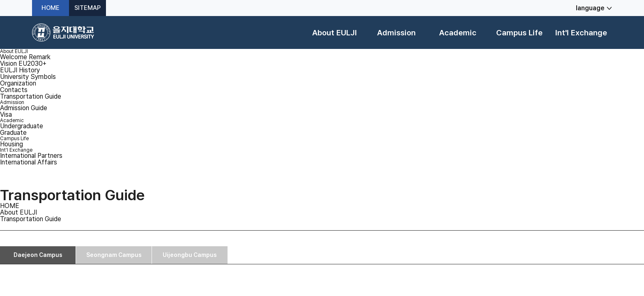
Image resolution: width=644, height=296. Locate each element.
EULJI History (20, 70)
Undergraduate (22, 126)
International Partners (31, 156)
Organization (18, 83)
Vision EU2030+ (23, 64)
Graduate (13, 133)
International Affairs (29, 162)
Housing (11, 144)
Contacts (14, 90)
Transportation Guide (31, 96)
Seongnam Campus (114, 255)
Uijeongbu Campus (190, 255)
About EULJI (335, 33)
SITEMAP (87, 8)
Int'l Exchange (581, 33)
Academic (458, 33)
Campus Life (519, 33)
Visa (6, 114)
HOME (51, 8)
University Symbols (28, 77)
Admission (396, 33)
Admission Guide (24, 108)
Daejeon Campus (38, 255)
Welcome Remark (25, 57)
